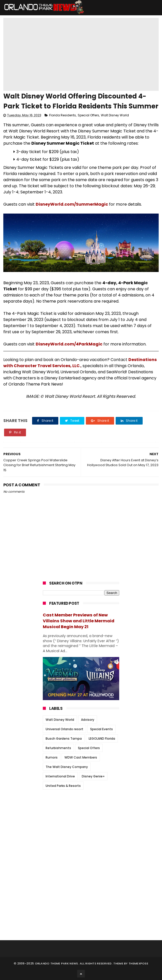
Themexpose (138, 963)
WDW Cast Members (81, 757)
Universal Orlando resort (64, 729)
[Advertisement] (81, 825)
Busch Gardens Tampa (64, 739)
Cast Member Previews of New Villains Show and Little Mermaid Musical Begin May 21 (79, 621)
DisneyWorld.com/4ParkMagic (69, 344)
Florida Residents (63, 115)
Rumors (52, 757)
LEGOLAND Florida (102, 739)
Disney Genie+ (93, 776)
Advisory (88, 720)
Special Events (102, 729)
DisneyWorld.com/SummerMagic (72, 204)
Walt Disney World (115, 115)
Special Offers (88, 115)
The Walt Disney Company (67, 767)
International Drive (60, 776)
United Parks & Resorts (63, 786)
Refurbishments (58, 748)
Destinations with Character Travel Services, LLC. (80, 363)
